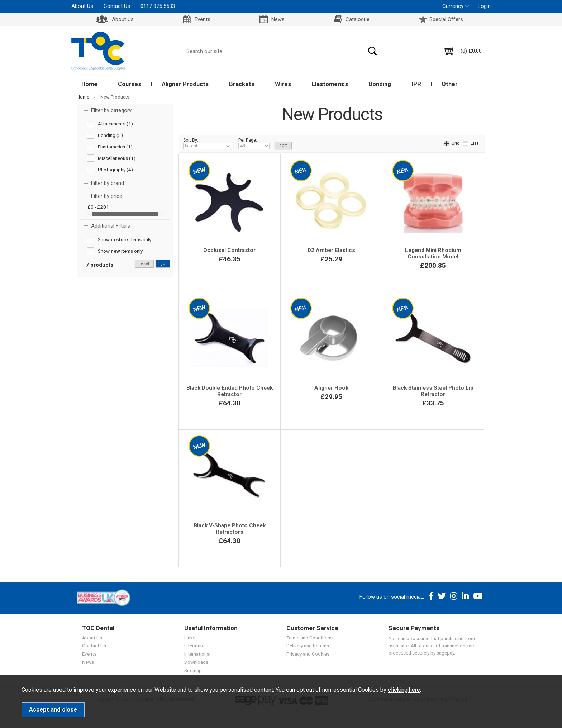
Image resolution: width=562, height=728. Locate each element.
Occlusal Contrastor (229, 250)
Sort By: (207, 143)
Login (484, 6)
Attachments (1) (115, 124)
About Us (82, 6)
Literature (194, 646)
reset (144, 264)
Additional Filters (111, 226)
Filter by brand (108, 183)
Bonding (380, 84)
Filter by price (107, 196)
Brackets (242, 84)
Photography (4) (115, 170)
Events (203, 19)
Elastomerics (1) (115, 147)
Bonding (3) (110, 135)
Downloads (196, 662)
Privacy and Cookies (308, 654)
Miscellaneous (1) (117, 158)
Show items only (125, 239)
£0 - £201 (98, 207)
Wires (283, 84)
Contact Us (117, 6)
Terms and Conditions (309, 638)
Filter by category (111, 110)
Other (450, 84)
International (197, 654)
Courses (130, 84)
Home (89, 84)
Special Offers (446, 19)
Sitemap (193, 670)
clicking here (404, 690)
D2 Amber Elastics (331, 250)
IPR (416, 84)
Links (190, 638)
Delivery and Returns (308, 646)
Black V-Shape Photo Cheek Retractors (230, 529)
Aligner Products (185, 84)
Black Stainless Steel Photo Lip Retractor (433, 391)
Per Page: (254, 143)
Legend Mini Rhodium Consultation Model (433, 253)
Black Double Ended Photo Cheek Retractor (230, 391)
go (163, 264)
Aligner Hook (331, 388)
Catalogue (358, 19)
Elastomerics (330, 84)
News (278, 19)
